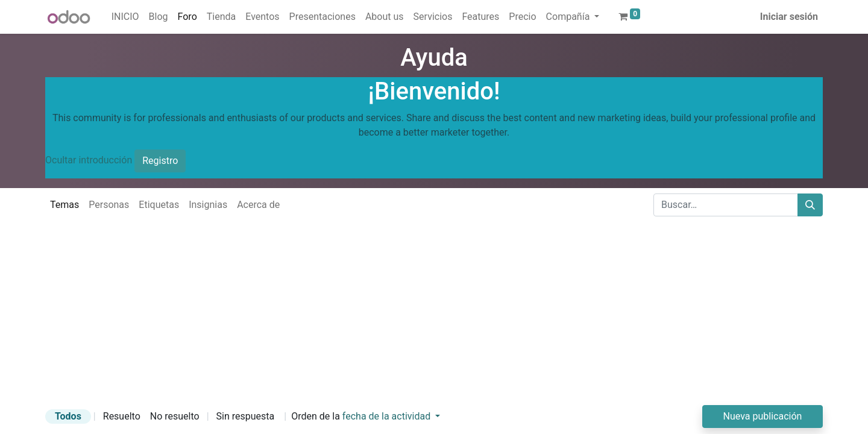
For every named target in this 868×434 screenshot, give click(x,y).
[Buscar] (810, 205)
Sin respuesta (246, 416)
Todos (68, 416)
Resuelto (122, 416)
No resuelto (175, 416)
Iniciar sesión (789, 17)
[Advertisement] (362, 321)
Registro (160, 161)
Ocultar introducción (89, 160)
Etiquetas (159, 205)
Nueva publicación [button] (763, 416)
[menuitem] (125, 17)
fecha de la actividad (388, 416)
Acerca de (258, 205)
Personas (109, 205)
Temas (64, 205)
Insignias (208, 205)
